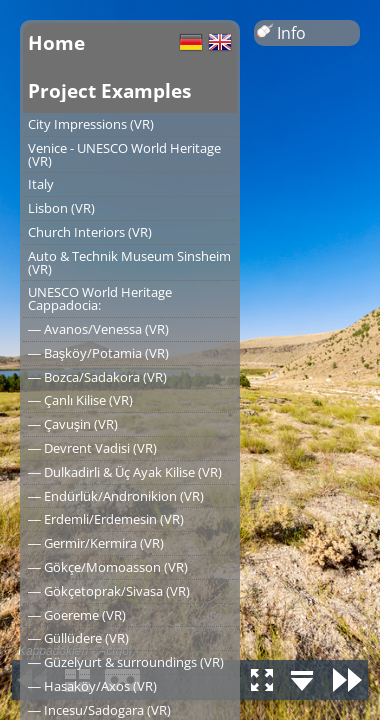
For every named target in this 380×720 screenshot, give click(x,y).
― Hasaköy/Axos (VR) (92, 686)
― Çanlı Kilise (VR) (80, 400)
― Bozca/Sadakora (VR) (97, 377)
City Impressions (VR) (91, 124)
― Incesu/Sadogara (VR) (99, 710)
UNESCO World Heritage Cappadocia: (100, 298)
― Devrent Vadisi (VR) (92, 448)
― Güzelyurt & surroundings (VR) (126, 662)
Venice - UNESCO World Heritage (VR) (124, 154)
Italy (41, 184)
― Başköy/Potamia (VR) (98, 353)
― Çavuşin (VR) (73, 424)
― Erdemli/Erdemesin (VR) (106, 519)
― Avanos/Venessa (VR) (98, 329)
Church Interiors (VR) (90, 232)
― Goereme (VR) (77, 615)
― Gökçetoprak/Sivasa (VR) (109, 591)
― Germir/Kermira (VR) (96, 543)
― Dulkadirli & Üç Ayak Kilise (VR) (125, 472)
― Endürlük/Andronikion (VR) (116, 496)
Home (56, 42)
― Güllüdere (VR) (78, 638)
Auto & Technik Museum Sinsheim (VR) (129, 262)
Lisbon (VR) (61, 208)
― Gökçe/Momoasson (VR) (108, 567)
